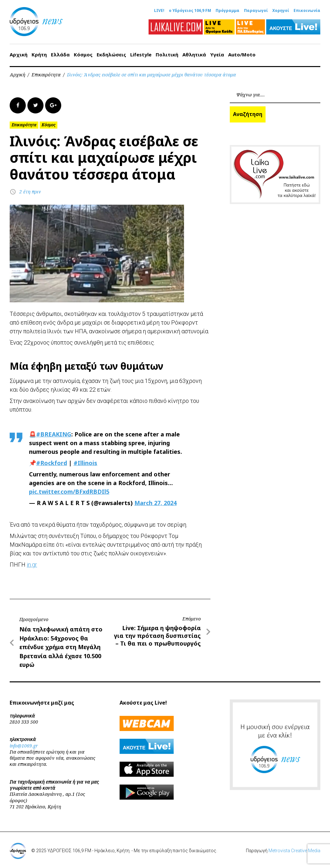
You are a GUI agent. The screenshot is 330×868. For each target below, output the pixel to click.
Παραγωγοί (256, 11)
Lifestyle (141, 54)
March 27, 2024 (155, 503)
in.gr (32, 565)
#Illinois (85, 463)
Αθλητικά (194, 54)
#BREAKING (54, 434)
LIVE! (159, 11)
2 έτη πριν (30, 192)
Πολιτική (167, 54)
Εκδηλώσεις (111, 54)
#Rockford (52, 463)
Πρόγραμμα (228, 11)
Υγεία (217, 54)
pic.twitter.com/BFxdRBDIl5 (69, 492)
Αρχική (19, 54)
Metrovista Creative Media (294, 851)
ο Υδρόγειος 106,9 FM (190, 11)
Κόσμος (83, 54)
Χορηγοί (281, 11)
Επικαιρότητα (46, 75)
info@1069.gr (24, 746)
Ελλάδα (60, 54)
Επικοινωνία (307, 11)
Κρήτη (39, 54)
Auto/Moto (242, 54)
